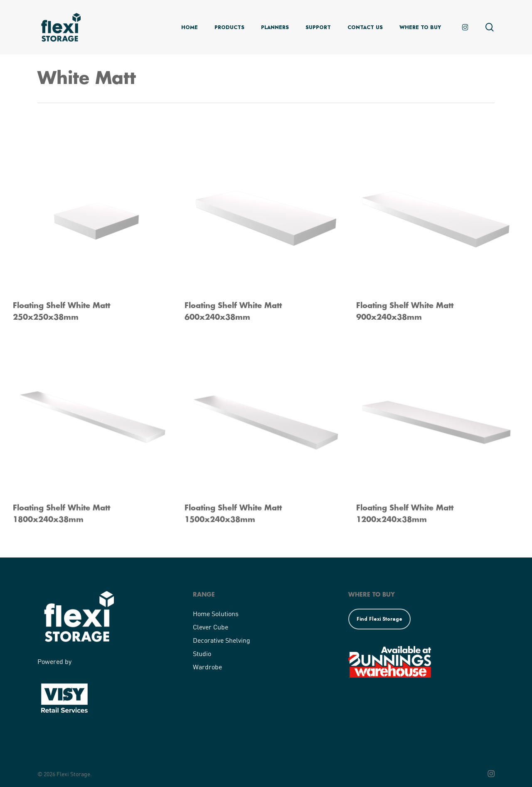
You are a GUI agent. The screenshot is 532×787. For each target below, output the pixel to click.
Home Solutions (216, 613)
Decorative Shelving (222, 640)
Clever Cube (211, 627)
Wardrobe (207, 667)
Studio (202, 653)
